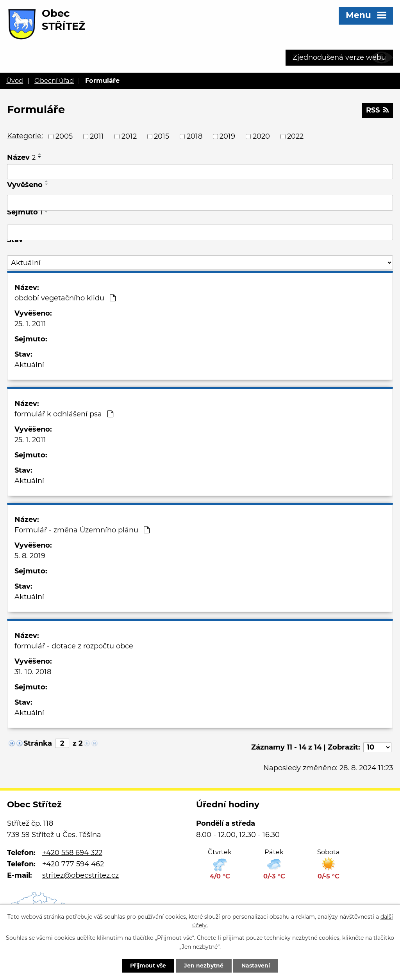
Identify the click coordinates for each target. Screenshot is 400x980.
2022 (295, 136)
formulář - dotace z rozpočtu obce (74, 646)
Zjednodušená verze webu (339, 57)
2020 (261, 136)
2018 (195, 136)
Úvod (15, 80)
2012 (129, 136)
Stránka (38, 743)
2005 (64, 136)
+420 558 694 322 (72, 853)
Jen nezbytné (204, 966)
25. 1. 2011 (30, 324)
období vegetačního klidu (65, 298)
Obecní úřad (54, 80)
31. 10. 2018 (33, 672)
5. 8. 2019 (30, 556)
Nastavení (256, 966)
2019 (227, 136)
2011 (97, 136)
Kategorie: (25, 136)
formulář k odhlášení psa (64, 414)
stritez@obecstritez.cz (80, 875)
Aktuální (29, 365)
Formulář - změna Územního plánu (82, 530)
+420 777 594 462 (73, 864)
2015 (162, 136)
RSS (377, 110)
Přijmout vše (148, 966)
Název (21, 157)
